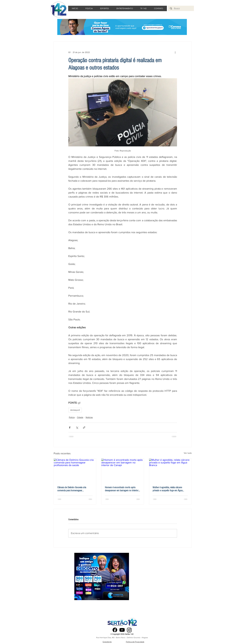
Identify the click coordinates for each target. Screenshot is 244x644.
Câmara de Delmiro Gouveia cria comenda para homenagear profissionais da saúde (72, 489)
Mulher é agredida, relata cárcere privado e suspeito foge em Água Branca (168, 489)
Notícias (89, 417)
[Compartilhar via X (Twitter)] (77, 427)
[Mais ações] (175, 52)
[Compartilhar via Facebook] (70, 427)
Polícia (72, 417)
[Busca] (181, 9)
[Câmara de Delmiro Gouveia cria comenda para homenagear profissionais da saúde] (75, 470)
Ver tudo (188, 453)
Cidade (80, 417)
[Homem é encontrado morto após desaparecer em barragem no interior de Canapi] (123, 470)
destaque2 (75, 410)
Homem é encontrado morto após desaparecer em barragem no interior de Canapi (122, 489)
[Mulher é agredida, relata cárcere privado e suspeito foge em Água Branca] (170, 470)
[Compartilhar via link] (84, 427)
